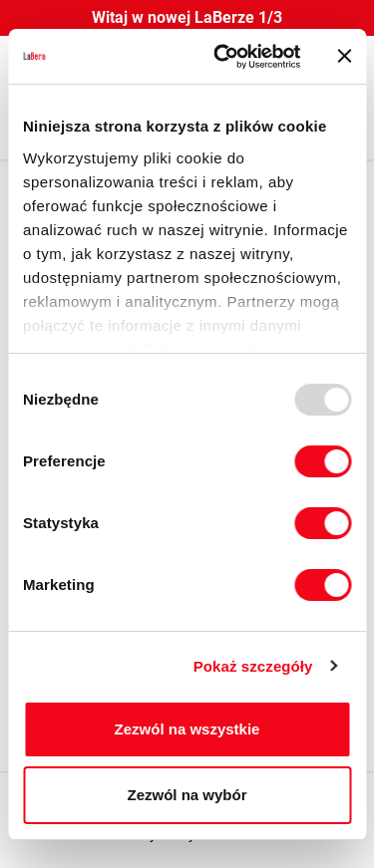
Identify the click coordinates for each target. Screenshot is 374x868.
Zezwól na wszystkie (187, 729)
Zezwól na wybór (187, 795)
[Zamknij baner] (344, 56)
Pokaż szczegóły (253, 666)
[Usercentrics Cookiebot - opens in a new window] (223, 57)
